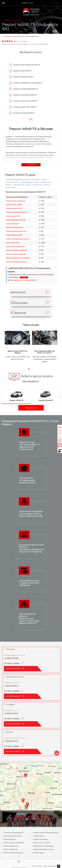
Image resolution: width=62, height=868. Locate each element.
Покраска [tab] (29, 185)
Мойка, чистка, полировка (42, 843)
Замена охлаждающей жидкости (18, 239)
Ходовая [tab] (37, 182)
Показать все (31, 408)
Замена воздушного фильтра (17, 250)
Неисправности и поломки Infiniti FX (23, 280)
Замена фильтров (12, 224)
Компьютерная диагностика (13, 836)
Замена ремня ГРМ (13, 216)
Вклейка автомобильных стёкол (44, 849)
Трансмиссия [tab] (36, 180)
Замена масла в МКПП (14, 208)
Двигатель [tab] (44, 180)
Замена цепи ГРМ (12, 243)
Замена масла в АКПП (14, 205)
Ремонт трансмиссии (10, 849)
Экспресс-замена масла (15, 227)
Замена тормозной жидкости (17, 212)
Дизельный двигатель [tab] (12, 182)
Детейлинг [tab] (9, 185)
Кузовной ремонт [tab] (38, 185)
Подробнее (24, 277)
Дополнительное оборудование (43, 846)
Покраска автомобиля (40, 839)
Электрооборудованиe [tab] (27, 182)
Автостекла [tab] (47, 185)
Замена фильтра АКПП (14, 235)
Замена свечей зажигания (15, 247)
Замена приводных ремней (16, 220)
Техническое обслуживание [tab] (14, 180)
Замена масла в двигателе (16, 201)
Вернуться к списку (13, 21)
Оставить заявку (14, 663)
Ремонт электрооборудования (13, 853)
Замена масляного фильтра (16, 231)
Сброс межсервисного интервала (18, 258)
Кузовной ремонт (39, 836)
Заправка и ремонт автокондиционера (46, 833)
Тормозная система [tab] (19, 185)
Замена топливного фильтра (16, 262)
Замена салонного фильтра (16, 254)
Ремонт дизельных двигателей (13, 843)
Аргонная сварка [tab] (11, 187)
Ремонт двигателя (9, 839)
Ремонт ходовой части (11, 846)
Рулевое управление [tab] (46, 182)
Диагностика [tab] (27, 180)
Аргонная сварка (39, 853)
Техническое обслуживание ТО (14, 833)
